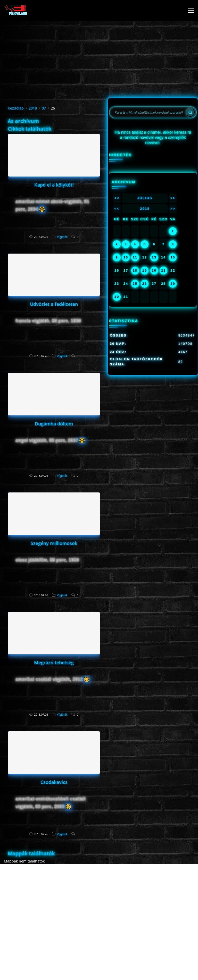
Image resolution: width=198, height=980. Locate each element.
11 (135, 257)
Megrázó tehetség (54, 663)
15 (173, 257)
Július (145, 198)
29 (173, 284)
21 (163, 270)
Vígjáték (62, 237)
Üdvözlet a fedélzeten (54, 304)
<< (117, 198)
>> (173, 198)
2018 (33, 108)
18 (135, 270)
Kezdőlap (16, 108)
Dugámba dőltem (54, 424)
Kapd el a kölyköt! (54, 185)
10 (126, 257)
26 (145, 284)
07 (44, 108)
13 (154, 257)
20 (154, 270)
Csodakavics (54, 782)
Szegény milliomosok (54, 543)
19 (145, 270)
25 (135, 284)
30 (117, 297)
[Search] (190, 112)
